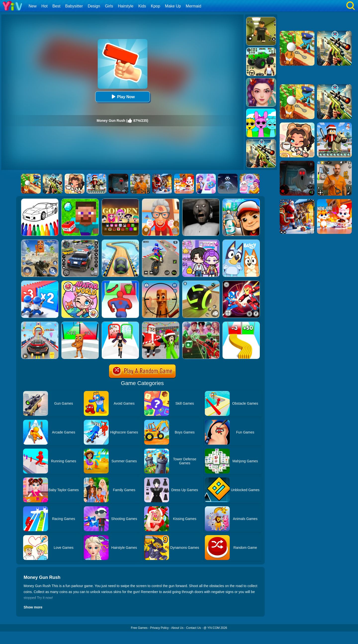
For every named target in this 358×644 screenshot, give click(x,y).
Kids (142, 6)
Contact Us (194, 628)
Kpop (156, 6)
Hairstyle (126, 6)
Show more (33, 607)
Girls (109, 6)
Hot (44, 6)
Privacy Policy (159, 628)
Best (56, 6)
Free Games (139, 628)
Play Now (122, 97)
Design (94, 6)
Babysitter (74, 6)
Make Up (173, 6)
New (33, 6)
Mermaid (193, 6)
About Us (177, 628)
